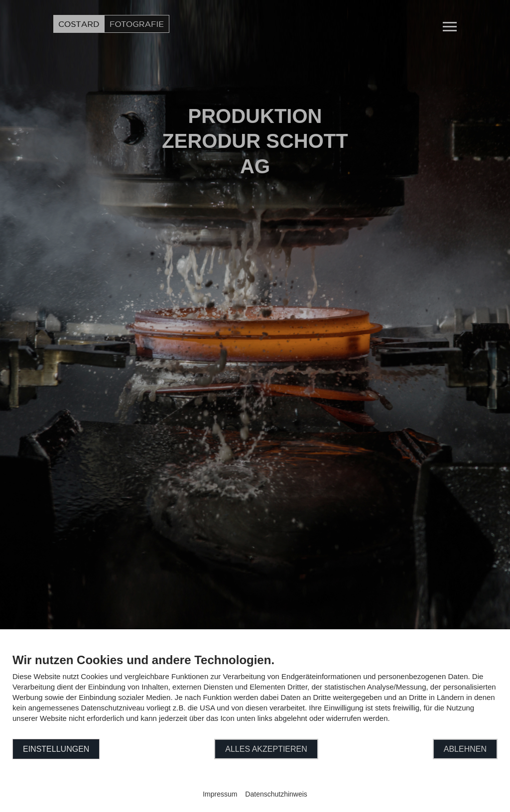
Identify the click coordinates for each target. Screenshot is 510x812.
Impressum (220, 794)
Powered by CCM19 (255, 785)
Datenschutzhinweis (276, 794)
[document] (255, 695)
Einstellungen (56, 749)
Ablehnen (465, 749)
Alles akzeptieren (266, 749)
